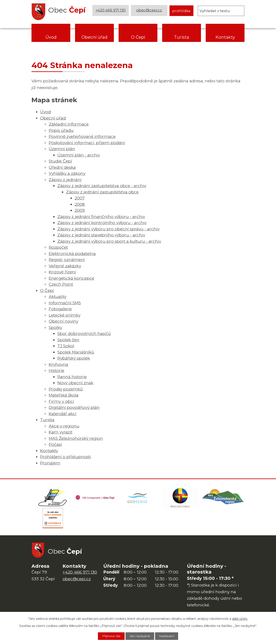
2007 (80, 198)
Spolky (55, 328)
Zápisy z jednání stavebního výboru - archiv (101, 235)
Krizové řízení (62, 272)
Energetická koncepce (71, 278)
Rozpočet (58, 247)
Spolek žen (68, 340)
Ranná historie (72, 377)
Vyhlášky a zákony (67, 173)
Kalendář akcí (63, 414)
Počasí (55, 444)
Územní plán (62, 149)
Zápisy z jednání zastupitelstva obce (102, 192)
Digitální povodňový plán (74, 407)
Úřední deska (62, 167)
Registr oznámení (67, 260)
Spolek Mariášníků (76, 352)
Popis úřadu (61, 130)
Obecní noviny (64, 321)
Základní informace (69, 124)
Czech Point (61, 284)
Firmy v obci (61, 401)
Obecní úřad (94, 37)
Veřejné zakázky (65, 266)
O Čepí (138, 37)
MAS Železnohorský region (76, 438)
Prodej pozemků (66, 389)
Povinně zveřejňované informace (82, 136)
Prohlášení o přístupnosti (66, 457)
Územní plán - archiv (79, 155)
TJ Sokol (66, 346)
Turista (182, 37)
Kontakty (225, 37)
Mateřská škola (64, 395)
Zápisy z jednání (65, 180)
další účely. (240, 618)
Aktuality (58, 297)
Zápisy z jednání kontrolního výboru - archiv (102, 223)
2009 (80, 210)
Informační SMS (65, 303)
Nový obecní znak (75, 383)
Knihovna (58, 364)
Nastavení (168, 636)
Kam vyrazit (61, 432)
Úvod (51, 37)
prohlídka (181, 11)
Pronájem (50, 463)
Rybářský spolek (74, 358)
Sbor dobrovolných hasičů (84, 334)
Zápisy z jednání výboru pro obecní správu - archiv (108, 229)
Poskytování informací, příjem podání (87, 143)
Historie (56, 371)
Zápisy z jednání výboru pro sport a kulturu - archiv (109, 241)
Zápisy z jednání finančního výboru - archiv (101, 217)
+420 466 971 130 (111, 11)
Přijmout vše (110, 636)
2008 (80, 204)
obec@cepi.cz (149, 11)
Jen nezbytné (140, 636)
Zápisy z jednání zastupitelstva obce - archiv (102, 186)
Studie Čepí (60, 161)
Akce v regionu (64, 426)
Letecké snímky (65, 315)
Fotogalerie (60, 309)
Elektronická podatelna (72, 254)
